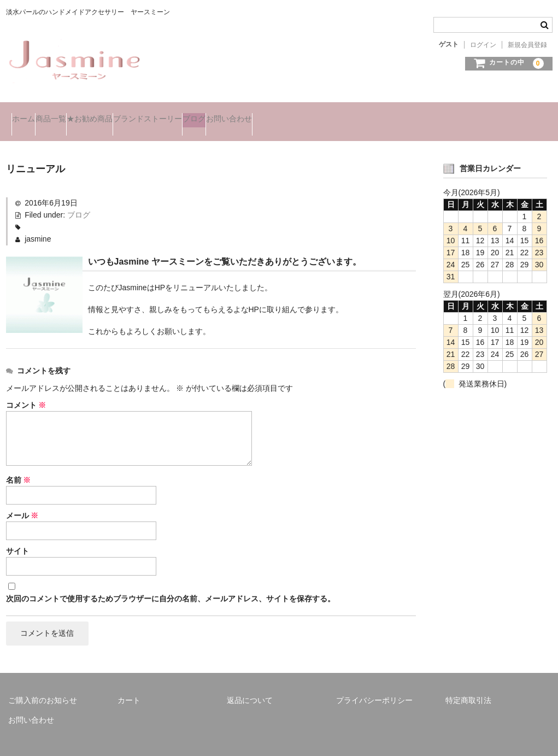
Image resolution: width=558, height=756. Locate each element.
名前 (19, 464)
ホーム (28, 114)
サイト (17, 535)
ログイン (483, 45)
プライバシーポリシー (374, 687)
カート (129, 687)
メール (22, 500)
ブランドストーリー (218, 114)
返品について (250, 687)
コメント (26, 389)
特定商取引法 (468, 687)
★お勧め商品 (138, 114)
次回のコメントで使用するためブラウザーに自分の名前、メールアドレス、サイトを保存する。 (171, 583)
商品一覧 (78, 114)
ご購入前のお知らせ (43, 687)
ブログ (286, 114)
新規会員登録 (527, 45)
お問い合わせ (343, 114)
